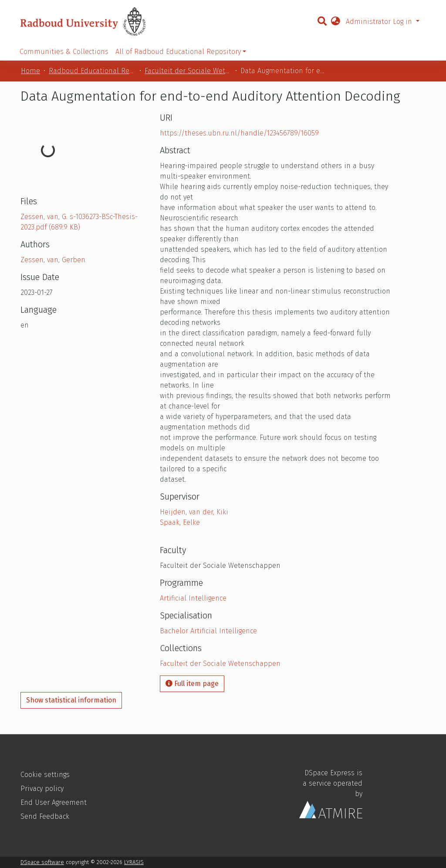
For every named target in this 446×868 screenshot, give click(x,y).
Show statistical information (71, 700)
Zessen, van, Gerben (53, 260)
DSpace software (42, 862)
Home (30, 71)
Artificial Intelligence (193, 598)
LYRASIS (134, 862)
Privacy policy (42, 789)
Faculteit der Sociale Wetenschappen (188, 71)
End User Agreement (54, 802)
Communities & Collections (64, 52)
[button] (335, 22)
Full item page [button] (192, 684)
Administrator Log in (380, 22)
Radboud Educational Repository (92, 71)
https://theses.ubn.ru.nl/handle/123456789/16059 (239, 133)
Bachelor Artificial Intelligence (208, 631)
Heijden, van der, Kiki (194, 512)
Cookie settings (45, 775)
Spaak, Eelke (180, 522)
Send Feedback (45, 816)
